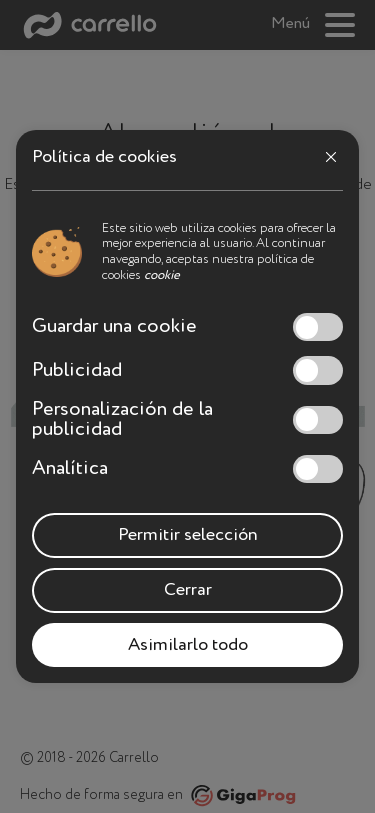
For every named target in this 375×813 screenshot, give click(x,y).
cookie (162, 275)
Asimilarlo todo (188, 645)
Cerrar (188, 590)
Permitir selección (188, 535)
